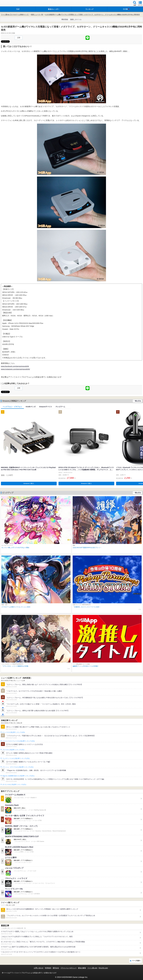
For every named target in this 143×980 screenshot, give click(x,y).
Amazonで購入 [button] (29, 483)
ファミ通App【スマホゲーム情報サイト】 (15, 15)
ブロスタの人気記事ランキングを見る (13, 750)
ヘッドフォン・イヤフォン (12, 407)
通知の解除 (82, 968)
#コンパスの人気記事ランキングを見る (14, 732)
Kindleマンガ (31, 407)
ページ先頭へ (136, 961)
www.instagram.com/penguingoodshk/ (15, 369)
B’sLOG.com (103, 968)
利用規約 (48, 968)
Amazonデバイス (46, 407)
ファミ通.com (92, 968)
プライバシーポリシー (69, 968)
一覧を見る (137, 401)
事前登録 (65, 19)
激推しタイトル (76, 19)
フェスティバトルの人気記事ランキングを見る (16, 758)
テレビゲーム (60, 407)
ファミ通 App (9, 4)
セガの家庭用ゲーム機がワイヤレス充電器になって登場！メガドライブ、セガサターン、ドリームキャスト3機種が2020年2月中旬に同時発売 (92, 15)
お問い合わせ (39, 968)
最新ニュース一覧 (37, 15)
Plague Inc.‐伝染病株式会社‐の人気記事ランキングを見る (18, 776)
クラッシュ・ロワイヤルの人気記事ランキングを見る (18, 767)
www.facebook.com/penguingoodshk (15, 366)
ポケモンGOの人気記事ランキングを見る (14, 785)
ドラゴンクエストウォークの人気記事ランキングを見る (19, 741)
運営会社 (56, 968)
